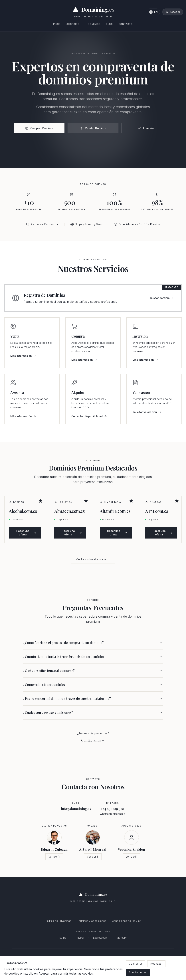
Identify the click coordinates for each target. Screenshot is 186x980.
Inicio (57, 24)
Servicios (74, 24)
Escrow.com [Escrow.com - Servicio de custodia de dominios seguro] (100, 938)
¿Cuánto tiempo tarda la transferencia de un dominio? (93, 657)
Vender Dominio (93, 128)
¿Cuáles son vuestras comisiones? (93, 712)
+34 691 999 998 (112, 809)
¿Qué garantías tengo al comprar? (93, 671)
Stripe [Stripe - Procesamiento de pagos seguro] (63, 938)
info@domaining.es (76, 809)
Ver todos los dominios (93, 559)
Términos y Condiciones (92, 921)
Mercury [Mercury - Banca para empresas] (122, 938)
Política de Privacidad (58, 921)
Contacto (126, 24)
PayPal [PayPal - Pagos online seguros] (80, 938)
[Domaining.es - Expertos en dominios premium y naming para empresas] (93, 9)
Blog (109, 24)
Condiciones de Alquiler (126, 921)
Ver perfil (54, 857)
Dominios (94, 24)
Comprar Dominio (39, 128)
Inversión (147, 128)
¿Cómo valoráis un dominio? (93, 685)
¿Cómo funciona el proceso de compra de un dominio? (93, 643)
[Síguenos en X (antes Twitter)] (93, 956)
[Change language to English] (153, 12)
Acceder (173, 12)
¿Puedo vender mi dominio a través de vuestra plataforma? (93, 698)
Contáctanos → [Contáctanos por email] (93, 740)
